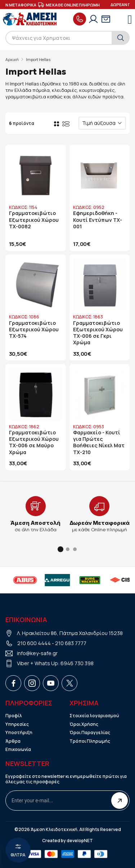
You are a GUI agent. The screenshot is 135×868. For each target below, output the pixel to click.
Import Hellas (38, 60)
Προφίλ (14, 716)
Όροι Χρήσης (84, 724)
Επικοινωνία (18, 750)
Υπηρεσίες (17, 724)
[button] (60, 549)
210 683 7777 (71, 643)
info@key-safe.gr (37, 653)
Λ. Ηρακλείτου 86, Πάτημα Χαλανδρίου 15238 (70, 633)
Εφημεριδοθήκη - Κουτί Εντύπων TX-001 (98, 220)
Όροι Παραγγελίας (90, 733)
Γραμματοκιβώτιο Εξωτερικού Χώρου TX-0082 (34, 220)
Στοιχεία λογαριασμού (94, 716)
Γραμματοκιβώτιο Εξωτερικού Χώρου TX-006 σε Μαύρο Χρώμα (34, 442)
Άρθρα (13, 741)
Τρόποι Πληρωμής (90, 741)
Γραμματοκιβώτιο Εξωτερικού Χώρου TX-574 (34, 330)
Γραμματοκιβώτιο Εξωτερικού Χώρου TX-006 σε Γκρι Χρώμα (98, 333)
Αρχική (12, 60)
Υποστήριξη (19, 733)
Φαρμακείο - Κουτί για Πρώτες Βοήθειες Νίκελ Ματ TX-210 (99, 442)
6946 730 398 (77, 663)
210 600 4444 (34, 643)
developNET (80, 841)
